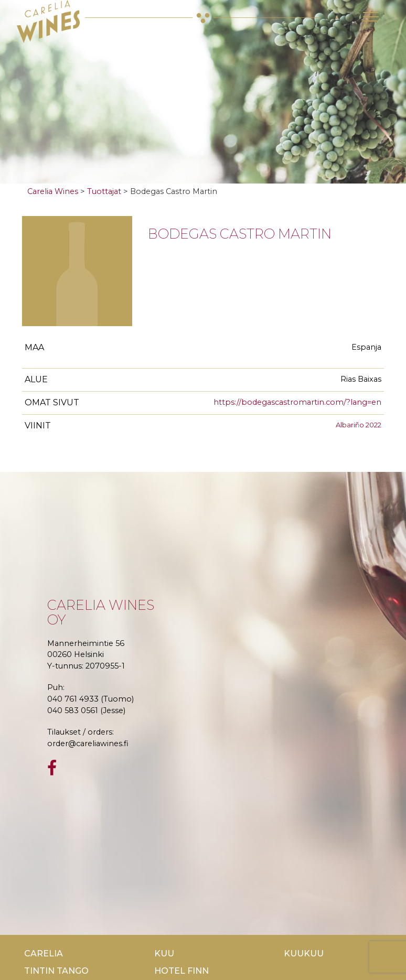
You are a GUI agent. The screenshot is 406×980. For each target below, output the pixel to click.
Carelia (44, 954)
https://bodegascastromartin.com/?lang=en (297, 402)
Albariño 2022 (359, 425)
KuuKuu (304, 954)
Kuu (164, 954)
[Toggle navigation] (371, 17)
